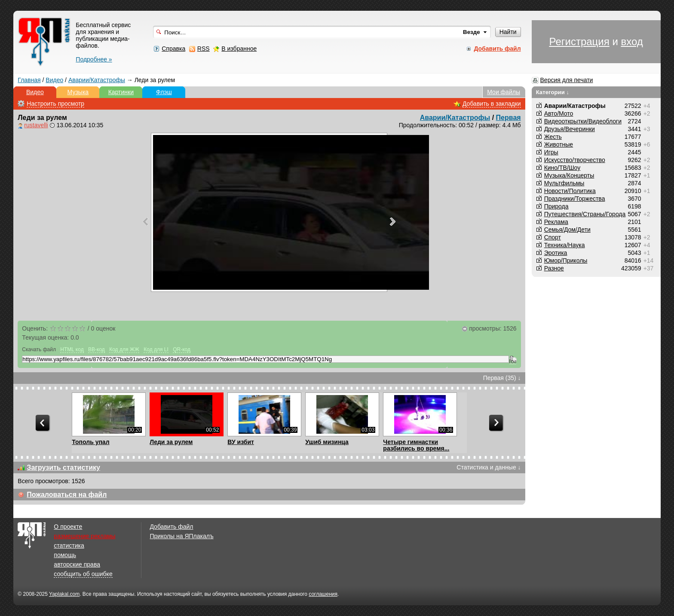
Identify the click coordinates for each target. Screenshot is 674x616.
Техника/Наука (565, 245)
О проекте (68, 527)
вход (632, 41)
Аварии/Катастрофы (97, 80)
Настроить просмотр (55, 104)
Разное (554, 268)
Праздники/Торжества (575, 199)
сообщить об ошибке (83, 574)
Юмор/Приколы (566, 260)
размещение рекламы (84, 536)
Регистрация (579, 41)
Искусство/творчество (575, 160)
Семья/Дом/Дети (567, 230)
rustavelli (36, 125)
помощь (65, 555)
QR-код (182, 349)
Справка (173, 49)
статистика (69, 546)
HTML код (72, 349)
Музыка (78, 92)
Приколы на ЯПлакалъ (181, 536)
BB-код (97, 349)
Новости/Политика (570, 191)
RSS (204, 49)
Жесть (553, 137)
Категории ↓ (553, 92)
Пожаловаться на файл (67, 495)
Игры (551, 152)
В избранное (239, 49)
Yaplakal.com (64, 594)
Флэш (164, 92)
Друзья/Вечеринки (570, 129)
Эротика (556, 253)
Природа (556, 206)
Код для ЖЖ (124, 349)
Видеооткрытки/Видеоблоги (583, 121)
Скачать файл (39, 349)
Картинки (121, 92)
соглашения (323, 594)
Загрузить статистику (63, 467)
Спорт (553, 237)
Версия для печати (567, 80)
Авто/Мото (559, 113)
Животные (559, 144)
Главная (29, 80)
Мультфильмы (564, 183)
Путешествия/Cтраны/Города (585, 214)
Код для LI (156, 349)
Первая (509, 118)
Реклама (556, 222)
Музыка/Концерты (569, 175)
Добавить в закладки (492, 104)
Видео (54, 80)
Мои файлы (504, 92)
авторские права (77, 564)
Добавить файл (171, 527)
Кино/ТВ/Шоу (562, 168)
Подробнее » (94, 59)
